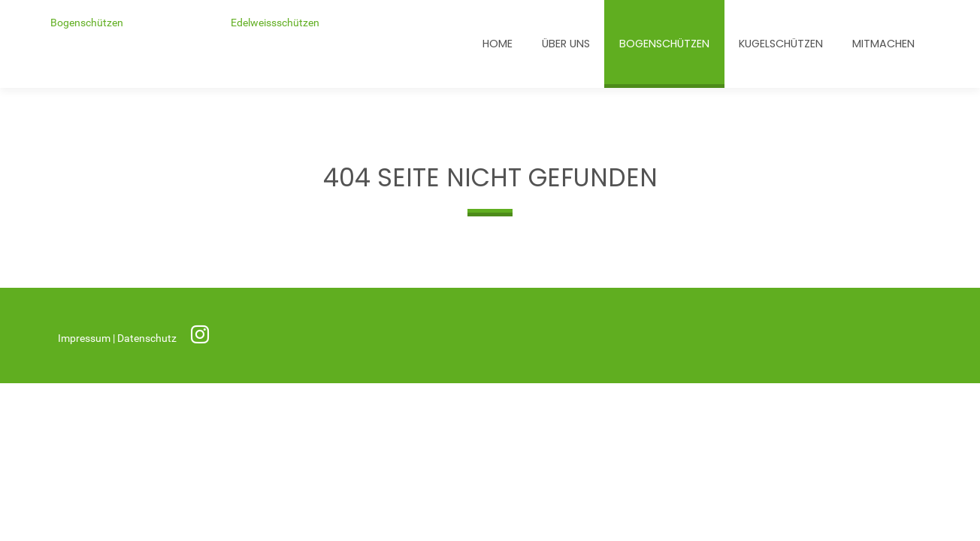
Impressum (85, 339)
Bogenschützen (87, 23)
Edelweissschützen (275, 23)
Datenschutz (148, 339)
